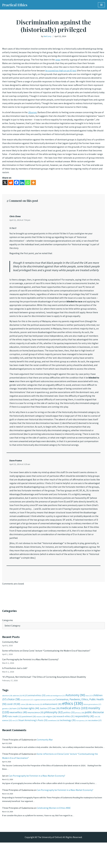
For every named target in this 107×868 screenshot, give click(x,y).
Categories (8, 638)
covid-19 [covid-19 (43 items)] (14, 723)
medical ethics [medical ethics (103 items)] (74, 727)
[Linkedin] (22, 189)
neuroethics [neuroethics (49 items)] (18, 732)
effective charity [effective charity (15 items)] (36, 724)
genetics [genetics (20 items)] (7, 728)
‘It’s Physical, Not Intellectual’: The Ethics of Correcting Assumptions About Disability (45, 696)
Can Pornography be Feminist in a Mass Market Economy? (31, 678)
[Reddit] (11, 189)
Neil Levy (48, 36)
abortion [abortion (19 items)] (7, 715)
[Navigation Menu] (101, 5)
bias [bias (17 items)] (89, 715)
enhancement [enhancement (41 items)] (52, 723)
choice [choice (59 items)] (13, 719)
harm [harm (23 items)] (16, 728)
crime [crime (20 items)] (24, 724)
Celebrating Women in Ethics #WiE (54, 833)
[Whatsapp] (28, 189)
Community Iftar (10, 660)
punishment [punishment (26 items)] (29, 736)
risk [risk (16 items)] (97, 736)
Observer (33, 118)
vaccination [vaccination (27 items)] (95, 740)
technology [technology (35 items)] (68, 740)
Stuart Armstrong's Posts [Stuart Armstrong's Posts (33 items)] (33, 740)
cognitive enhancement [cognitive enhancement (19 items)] (44, 719)
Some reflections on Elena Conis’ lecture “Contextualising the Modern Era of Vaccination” (47, 669)
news (70, 60)
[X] (5, 189)
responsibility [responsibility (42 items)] (84, 736)
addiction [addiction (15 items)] (17, 715)
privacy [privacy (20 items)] (80, 732)
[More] (33, 189)
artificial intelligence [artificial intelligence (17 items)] (55, 715)
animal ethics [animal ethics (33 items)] (37, 715)
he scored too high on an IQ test (71, 71)
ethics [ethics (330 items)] (73, 723)
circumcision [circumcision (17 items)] (27, 719)
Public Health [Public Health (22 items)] (14, 736)
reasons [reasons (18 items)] (41, 736)
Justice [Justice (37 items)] (45, 728)
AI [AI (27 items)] (25, 715)
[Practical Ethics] (15, 5)
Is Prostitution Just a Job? (15, 687)
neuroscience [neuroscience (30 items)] (36, 732)
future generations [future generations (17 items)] (92, 724)
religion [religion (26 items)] (51, 736)
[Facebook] (16, 189)
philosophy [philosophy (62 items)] (53, 732)
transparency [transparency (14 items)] (82, 740)
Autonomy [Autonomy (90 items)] (75, 714)
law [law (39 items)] (56, 728)
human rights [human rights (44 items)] (30, 728)
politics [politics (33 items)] (69, 732)
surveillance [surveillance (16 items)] (54, 740)
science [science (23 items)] (7, 740)
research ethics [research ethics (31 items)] (65, 736)
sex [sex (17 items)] (15, 740)
